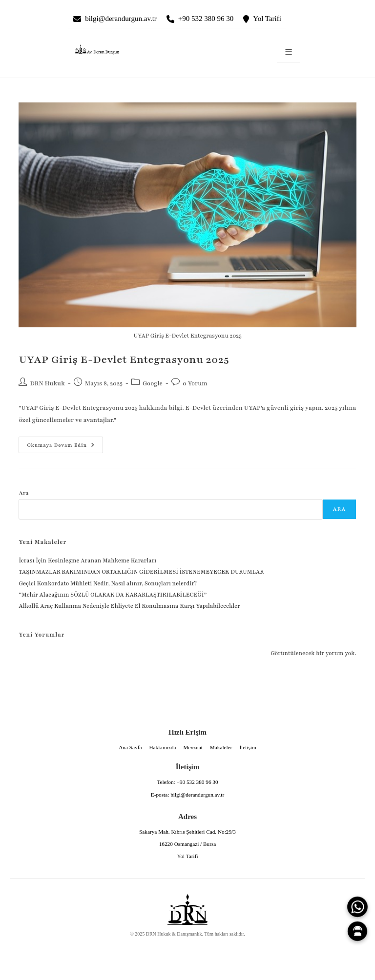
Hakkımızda (162, 747)
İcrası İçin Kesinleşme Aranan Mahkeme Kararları (87, 560)
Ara (24, 493)
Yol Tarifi (267, 19)
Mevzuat (193, 747)
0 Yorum (195, 383)
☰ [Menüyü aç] (289, 52)
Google (153, 383)
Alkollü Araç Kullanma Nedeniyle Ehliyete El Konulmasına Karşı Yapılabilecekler (129, 606)
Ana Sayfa (130, 747)
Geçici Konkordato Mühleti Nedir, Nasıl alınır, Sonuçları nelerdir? (107, 583)
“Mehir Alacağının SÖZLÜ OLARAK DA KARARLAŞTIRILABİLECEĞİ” (113, 595)
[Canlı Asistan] (357, 931)
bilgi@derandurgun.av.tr (121, 19)
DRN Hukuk (47, 383)
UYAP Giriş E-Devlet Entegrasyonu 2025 (124, 360)
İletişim (248, 747)
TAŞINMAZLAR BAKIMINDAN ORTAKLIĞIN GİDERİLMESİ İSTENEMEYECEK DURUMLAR (142, 572)
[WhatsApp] (357, 907)
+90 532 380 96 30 (206, 19)
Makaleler (221, 747)
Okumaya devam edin (57, 442)
